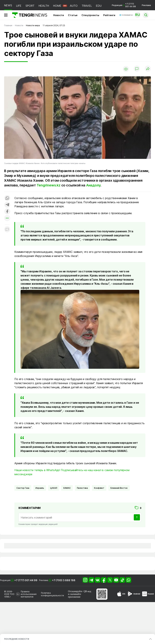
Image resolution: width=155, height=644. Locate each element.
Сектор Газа (23, 488)
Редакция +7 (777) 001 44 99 (124, 5)
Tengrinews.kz (48, 185)
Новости (59, 15)
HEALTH (44, 6)
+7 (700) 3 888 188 (64, 580)
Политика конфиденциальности (52, 594)
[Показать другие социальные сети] (7, 218)
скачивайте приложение (75, 595)
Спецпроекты (90, 15)
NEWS (8, 5)
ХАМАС (67, 488)
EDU (99, 6)
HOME (57, 6)
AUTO (74, 6)
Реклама (146, 5)
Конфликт (99, 488)
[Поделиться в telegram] (7, 205)
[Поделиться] (148, 69)
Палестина (82, 488)
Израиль (40, 488)
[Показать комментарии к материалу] (7, 230)
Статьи (73, 15)
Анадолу (93, 185)
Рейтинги (109, 15)
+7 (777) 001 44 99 (26, 580)
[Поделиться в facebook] (7, 212)
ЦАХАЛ (54, 488)
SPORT (30, 6)
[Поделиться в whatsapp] (7, 198)
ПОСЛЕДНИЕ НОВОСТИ (17, 639)
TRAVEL (87, 6)
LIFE (19, 6)
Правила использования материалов (29, 594)
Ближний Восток (119, 488)
